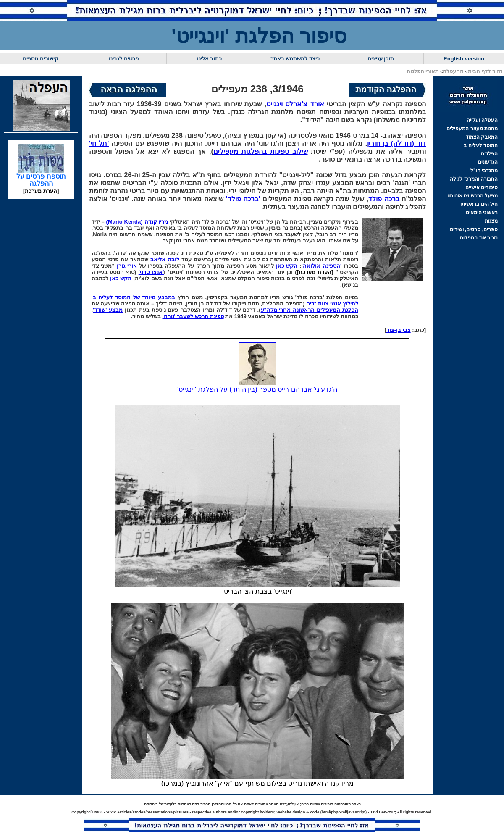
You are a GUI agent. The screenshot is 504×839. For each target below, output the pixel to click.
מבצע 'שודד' (108, 310)
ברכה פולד (384, 199)
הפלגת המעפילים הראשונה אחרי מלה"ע (310, 310)
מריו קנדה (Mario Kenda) (137, 222)
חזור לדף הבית (485, 71)
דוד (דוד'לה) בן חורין (396, 143)
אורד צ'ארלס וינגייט (295, 104)
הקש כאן (287, 266)
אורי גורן (127, 266)
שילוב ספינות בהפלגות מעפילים (261, 151)
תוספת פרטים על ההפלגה (41, 177)
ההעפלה (453, 71)
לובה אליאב (165, 259)
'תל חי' (99, 143)
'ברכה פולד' (243, 199)
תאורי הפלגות (423, 71)
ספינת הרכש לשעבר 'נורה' (193, 316)
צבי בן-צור (399, 330)
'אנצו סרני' (151, 272)
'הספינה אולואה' (322, 266)
